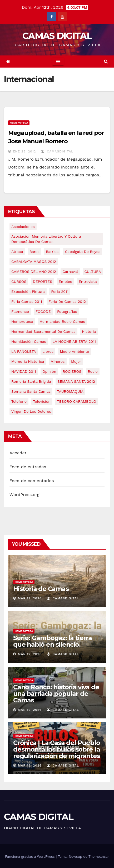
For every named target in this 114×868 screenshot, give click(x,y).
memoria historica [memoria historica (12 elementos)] (28, 361)
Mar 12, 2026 (30, 598)
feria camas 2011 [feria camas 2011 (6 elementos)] (27, 302)
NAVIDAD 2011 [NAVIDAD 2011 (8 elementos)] (24, 371)
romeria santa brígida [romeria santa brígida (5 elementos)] (31, 381)
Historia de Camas (41, 589)
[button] (106, 61)
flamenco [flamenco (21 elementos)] (20, 312)
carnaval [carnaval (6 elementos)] (70, 272)
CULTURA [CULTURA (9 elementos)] (93, 272)
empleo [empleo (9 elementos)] (66, 282)
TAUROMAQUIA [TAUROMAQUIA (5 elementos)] (70, 391)
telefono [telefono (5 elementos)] (19, 401)
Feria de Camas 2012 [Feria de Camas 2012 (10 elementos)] (67, 302)
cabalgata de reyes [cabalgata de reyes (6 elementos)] (83, 252)
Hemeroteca (19, 123)
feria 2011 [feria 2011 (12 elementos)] (60, 292)
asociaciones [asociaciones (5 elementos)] (23, 227)
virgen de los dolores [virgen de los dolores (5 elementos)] (31, 411)
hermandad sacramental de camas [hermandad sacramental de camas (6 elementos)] (43, 331)
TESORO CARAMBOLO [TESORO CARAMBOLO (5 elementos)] (76, 401)
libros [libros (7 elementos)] (48, 351)
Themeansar (99, 857)
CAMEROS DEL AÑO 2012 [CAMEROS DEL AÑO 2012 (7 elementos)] (34, 272)
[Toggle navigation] (58, 62)
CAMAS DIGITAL (57, 36)
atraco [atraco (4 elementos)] (17, 252)
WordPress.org (24, 495)
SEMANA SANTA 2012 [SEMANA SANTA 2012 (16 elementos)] (76, 381)
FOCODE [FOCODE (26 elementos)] (43, 312)
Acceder (18, 453)
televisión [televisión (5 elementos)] (42, 401)
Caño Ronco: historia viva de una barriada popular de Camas (56, 694)
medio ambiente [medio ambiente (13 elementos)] (75, 351)
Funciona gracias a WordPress (30, 857)
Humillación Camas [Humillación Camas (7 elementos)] (29, 341)
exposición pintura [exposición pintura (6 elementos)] (28, 292)
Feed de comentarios (32, 481)
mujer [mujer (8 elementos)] (76, 361)
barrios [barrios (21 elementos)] (52, 252)
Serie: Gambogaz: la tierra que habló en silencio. (53, 641)
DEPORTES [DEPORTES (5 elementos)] (43, 282)
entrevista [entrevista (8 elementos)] (88, 282)
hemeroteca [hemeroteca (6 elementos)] (22, 321)
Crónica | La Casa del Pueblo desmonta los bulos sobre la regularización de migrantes (57, 749)
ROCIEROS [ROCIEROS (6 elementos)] (72, 371)
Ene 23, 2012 (24, 151)
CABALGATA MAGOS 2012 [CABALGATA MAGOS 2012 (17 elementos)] (34, 262)
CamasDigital (57, 151)
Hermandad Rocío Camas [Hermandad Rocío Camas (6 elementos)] (63, 321)
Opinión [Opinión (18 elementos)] (49, 371)
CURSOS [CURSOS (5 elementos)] (19, 282)
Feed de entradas (28, 467)
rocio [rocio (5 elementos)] (93, 371)
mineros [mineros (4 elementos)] (58, 361)
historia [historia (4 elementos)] (89, 331)
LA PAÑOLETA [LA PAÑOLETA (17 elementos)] (24, 351)
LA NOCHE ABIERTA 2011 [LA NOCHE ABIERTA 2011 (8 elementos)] (74, 341)
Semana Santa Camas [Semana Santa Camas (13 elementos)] (31, 391)
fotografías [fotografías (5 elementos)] (67, 312)
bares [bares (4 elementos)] (34, 252)
